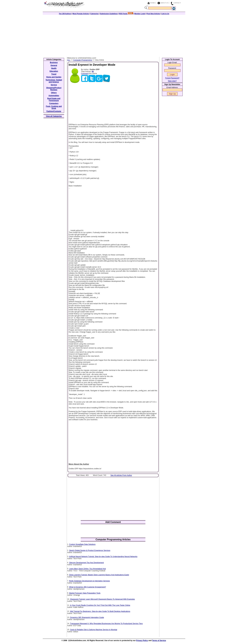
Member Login (140, 14)
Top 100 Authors (65, 14)
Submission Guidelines (109, 14)
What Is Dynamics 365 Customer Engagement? (87, 587)
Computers (54, 103)
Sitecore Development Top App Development (86, 563)
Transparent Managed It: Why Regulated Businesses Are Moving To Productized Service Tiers (106, 624)
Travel (54, 74)
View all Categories (54, 116)
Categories (94, 14)
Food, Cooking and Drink (54, 107)
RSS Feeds (126, 14)
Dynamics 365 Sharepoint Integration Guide (87, 617)
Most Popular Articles (81, 14)
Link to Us (165, 14)
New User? (172, 81)
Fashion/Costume (54, 111)
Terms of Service (159, 641)
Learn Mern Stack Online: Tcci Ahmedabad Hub (87, 569)
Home (153, 3)
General (54, 65)
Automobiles (54, 96)
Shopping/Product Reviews (54, 89)
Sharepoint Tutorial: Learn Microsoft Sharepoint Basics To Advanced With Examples (102, 599)
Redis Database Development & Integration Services (89, 581)
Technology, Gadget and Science (54, 81)
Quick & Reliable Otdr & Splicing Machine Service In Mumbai (94, 630)
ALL (69, 60)
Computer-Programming (83, 60)
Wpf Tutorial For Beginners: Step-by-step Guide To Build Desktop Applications (100, 611)
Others (54, 93)
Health (54, 68)
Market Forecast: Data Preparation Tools (85, 593)
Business (54, 63)
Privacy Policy (142, 641)
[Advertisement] (114, 35)
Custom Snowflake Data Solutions (82, 544)
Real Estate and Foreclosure (54, 100)
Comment (85, 74)
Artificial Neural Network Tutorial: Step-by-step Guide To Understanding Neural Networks (103, 557)
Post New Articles (153, 14)
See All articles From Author (121, 475)
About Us (164, 3)
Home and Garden (54, 77)
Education (54, 71)
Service (54, 85)
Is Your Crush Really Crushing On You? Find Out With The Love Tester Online (100, 605)
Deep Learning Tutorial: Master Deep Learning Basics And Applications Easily (99, 575)
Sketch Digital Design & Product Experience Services (90, 550)
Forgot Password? (172, 78)
